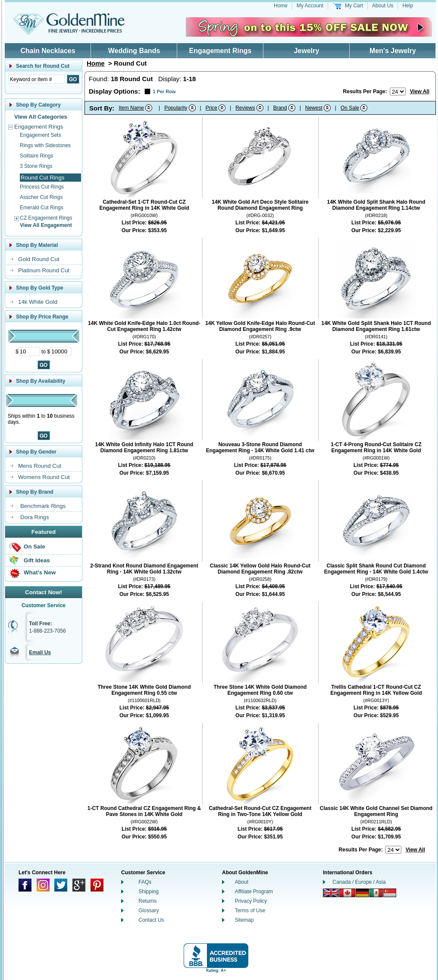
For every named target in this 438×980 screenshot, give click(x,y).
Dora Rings (35, 517)
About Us (383, 6)
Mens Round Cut (40, 466)
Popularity (176, 108)
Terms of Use (250, 911)
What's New (40, 572)
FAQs (145, 882)
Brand (280, 108)
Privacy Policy (251, 901)
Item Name (131, 108)
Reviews (245, 108)
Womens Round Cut (44, 477)
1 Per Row (164, 91)
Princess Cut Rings (42, 187)
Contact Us (151, 920)
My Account (310, 6)
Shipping (149, 892)
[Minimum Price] (29, 351)
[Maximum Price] (61, 351)
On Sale (34, 547)
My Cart (354, 6)
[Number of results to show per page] (398, 91)
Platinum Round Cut (44, 270)
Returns (147, 901)
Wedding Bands (134, 51)
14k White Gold (38, 302)
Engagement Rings (221, 51)
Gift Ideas (37, 560)
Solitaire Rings (36, 156)
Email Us (40, 652)
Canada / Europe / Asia (359, 882)
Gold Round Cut (39, 259)
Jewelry (307, 51)
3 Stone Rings (36, 166)
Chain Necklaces (48, 51)
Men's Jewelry (393, 51)
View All (420, 91)
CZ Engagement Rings (46, 218)
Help (408, 6)
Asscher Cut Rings (41, 197)
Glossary (149, 911)
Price (211, 108)
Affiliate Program (254, 892)
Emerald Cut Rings (42, 208)
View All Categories (41, 117)
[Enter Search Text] (37, 79)
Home (281, 6)
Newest (314, 108)
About (242, 882)
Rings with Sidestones (45, 145)
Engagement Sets (40, 135)
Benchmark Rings (43, 506)
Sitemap (244, 920)
